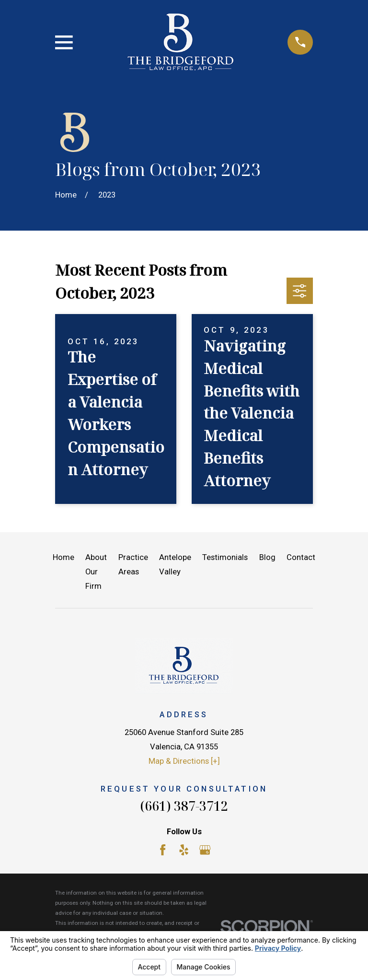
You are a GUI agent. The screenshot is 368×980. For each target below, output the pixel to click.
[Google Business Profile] (205, 850)
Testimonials (225, 557)
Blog (267, 557)
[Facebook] (163, 850)
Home (63, 557)
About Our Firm (96, 572)
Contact (301, 557)
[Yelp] (184, 850)
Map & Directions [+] (184, 761)
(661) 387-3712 (184, 806)
